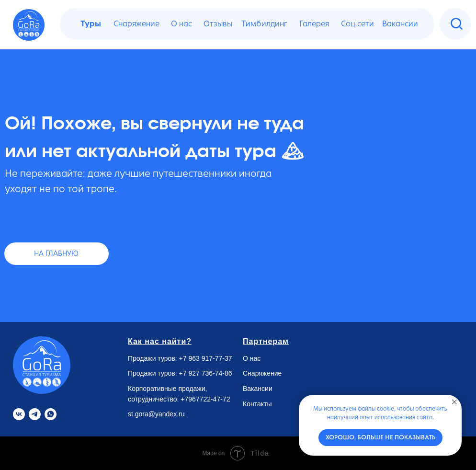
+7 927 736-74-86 (206, 373)
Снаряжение (262, 373)
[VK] (19, 414)
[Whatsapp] (51, 414)
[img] (457, 24)
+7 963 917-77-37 (206, 358)
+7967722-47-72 (205, 399)
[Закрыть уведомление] (454, 402)
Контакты (257, 404)
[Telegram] (35, 414)
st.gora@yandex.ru (156, 414)
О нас (252, 358)
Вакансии (258, 389)
